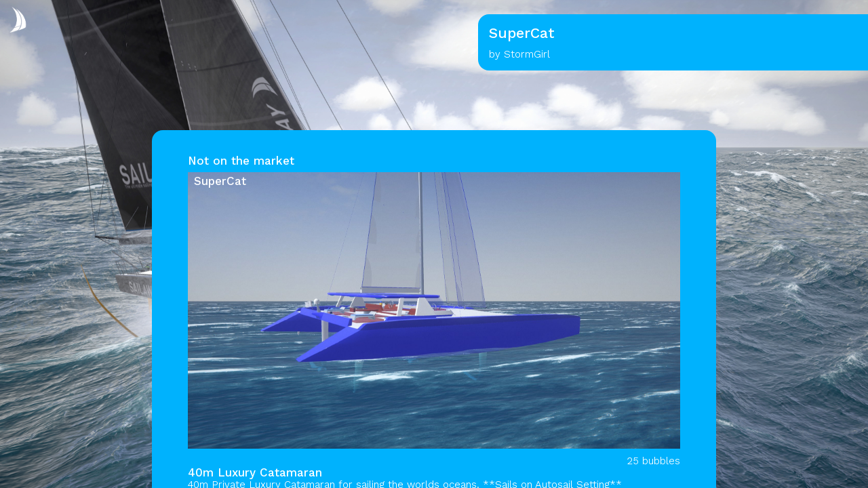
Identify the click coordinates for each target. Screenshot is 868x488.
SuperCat (220, 181)
